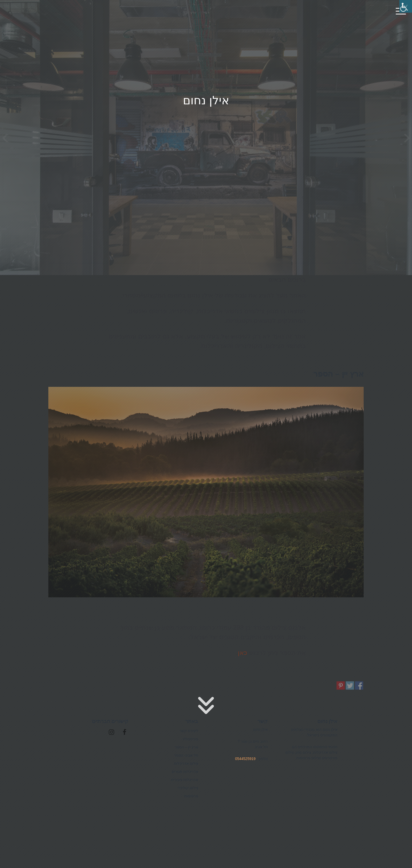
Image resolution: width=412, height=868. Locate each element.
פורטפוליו (190, 739)
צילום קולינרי (201, 215)
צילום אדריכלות (117, 215)
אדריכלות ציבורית (185, 780)
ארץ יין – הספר (186, 747)
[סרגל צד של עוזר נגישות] (406, 6)
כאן (243, 653)
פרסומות (285, 215)
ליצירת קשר (189, 731)
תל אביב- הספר (186, 755)
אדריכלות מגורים (185, 772)
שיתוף (359, 686)
